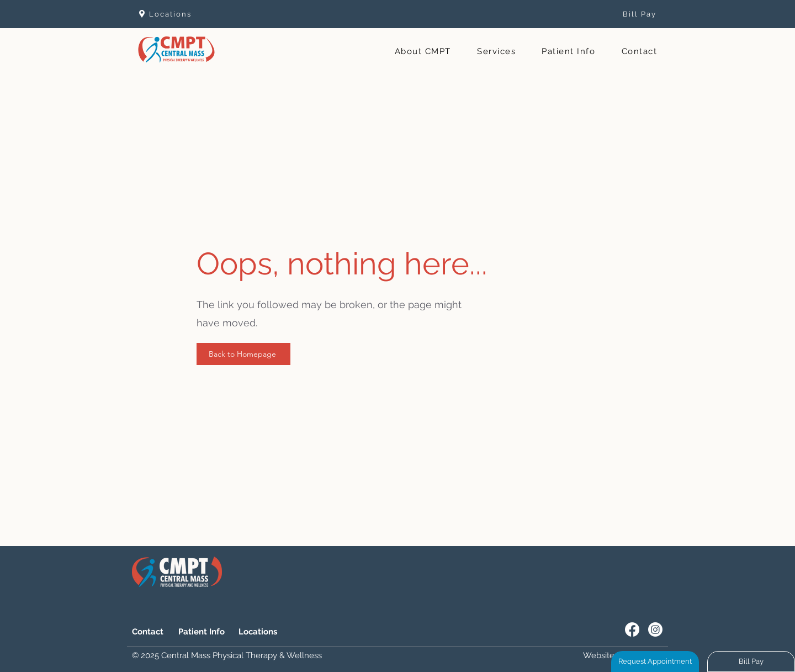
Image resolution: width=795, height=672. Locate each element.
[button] (423, 52)
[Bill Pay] (617, 14)
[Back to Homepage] (243, 354)
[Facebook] (632, 629)
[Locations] (188, 14)
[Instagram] (655, 629)
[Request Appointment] (655, 662)
